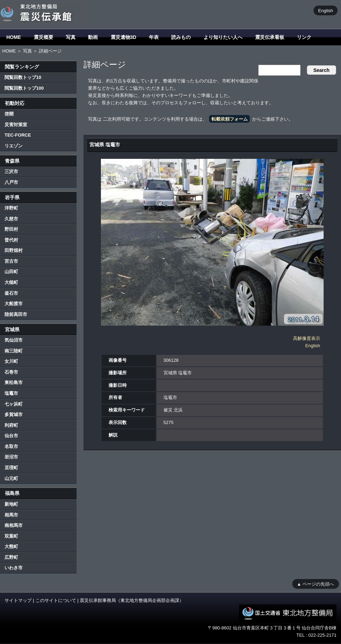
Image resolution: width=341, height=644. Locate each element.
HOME (14, 37)
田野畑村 (14, 250)
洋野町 (11, 208)
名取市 (11, 446)
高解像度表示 (307, 338)
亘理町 (11, 468)
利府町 (11, 425)
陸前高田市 (16, 314)
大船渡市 (14, 304)
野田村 (11, 229)
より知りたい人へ (223, 37)
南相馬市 (14, 525)
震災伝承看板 (270, 37)
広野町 (11, 557)
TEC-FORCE (18, 135)
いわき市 (14, 568)
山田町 (11, 272)
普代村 (11, 240)
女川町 (11, 361)
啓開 (9, 114)
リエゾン (14, 146)
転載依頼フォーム (230, 119)
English (326, 10)
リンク (304, 37)
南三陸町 (14, 351)
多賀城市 (14, 414)
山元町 (11, 478)
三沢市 (11, 172)
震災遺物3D (124, 37)
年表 (154, 37)
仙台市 (11, 436)
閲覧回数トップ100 (24, 88)
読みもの (181, 37)
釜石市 (11, 293)
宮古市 (11, 261)
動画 (93, 37)
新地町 (11, 504)
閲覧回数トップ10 (23, 77)
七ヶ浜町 (14, 404)
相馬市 (11, 515)
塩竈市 (11, 393)
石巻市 (11, 372)
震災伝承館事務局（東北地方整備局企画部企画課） (132, 600)
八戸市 (11, 182)
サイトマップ (18, 600)
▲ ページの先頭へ (315, 584)
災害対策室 (16, 125)
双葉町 (11, 536)
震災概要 (43, 37)
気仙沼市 (14, 340)
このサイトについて (56, 600)
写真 (71, 37)
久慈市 (11, 219)
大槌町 (11, 282)
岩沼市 (11, 457)
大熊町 (11, 547)
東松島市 (14, 382)
